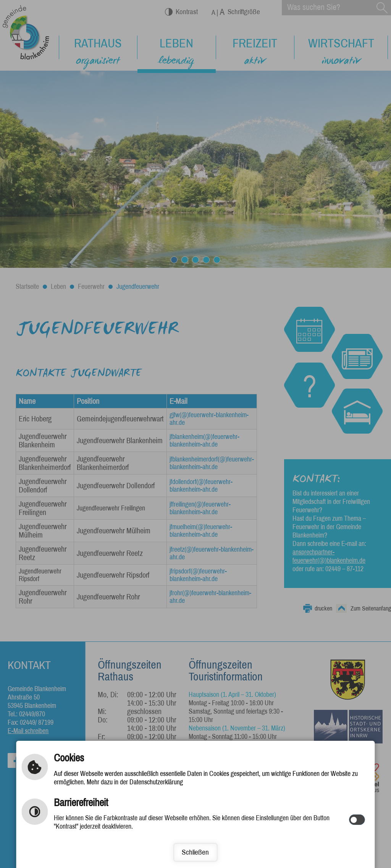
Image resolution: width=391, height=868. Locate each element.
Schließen (195, 852)
